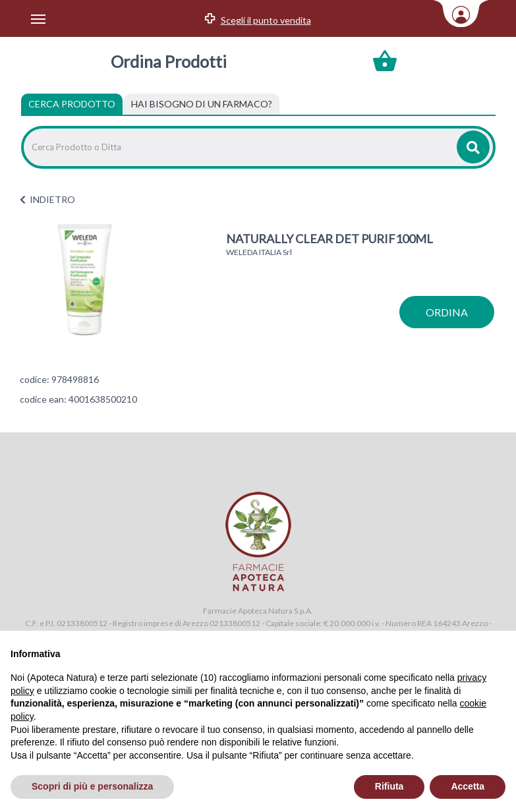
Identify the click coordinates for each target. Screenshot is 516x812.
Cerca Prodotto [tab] (72, 104)
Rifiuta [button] (389, 786)
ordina (447, 312)
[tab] (202, 104)
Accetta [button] (468, 786)
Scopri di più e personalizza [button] (92, 786)
